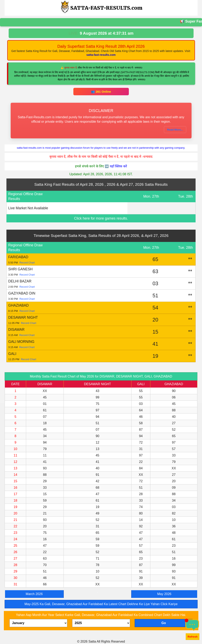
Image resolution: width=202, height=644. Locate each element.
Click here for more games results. (101, 218)
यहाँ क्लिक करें (118, 166)
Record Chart (27, 263)
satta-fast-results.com (101, 55)
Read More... (175, 130)
